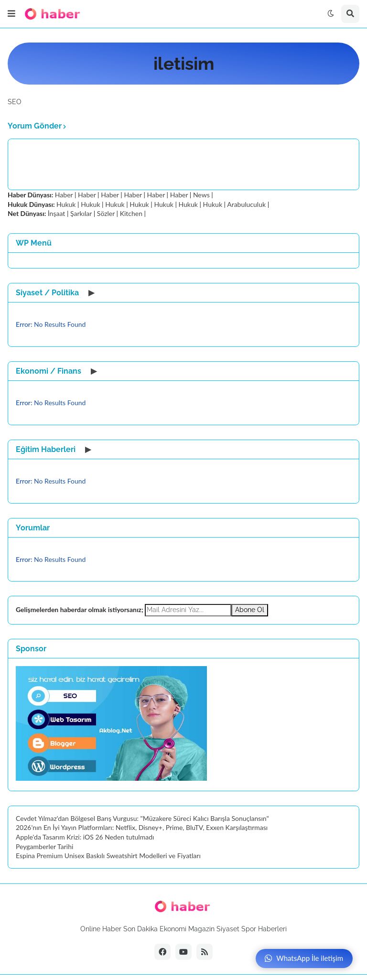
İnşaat (57, 213)
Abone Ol (250, 610)
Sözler (106, 213)
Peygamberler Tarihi (44, 846)
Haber (64, 195)
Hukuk (66, 204)
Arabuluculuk (246, 204)
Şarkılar (81, 213)
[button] (11, 14)
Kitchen (131, 213)
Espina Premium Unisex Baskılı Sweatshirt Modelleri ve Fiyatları (108, 856)
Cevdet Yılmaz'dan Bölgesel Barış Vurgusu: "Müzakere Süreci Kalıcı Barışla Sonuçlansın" (142, 818)
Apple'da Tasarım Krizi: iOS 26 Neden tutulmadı (85, 837)
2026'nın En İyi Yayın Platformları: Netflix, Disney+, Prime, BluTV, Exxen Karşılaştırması (142, 827)
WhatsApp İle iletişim (304, 958)
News (201, 195)
